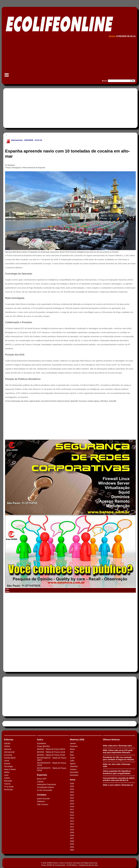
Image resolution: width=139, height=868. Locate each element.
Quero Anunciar (43, 799)
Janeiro (73, 743)
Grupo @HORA (43, 746)
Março (72, 749)
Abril (72, 752)
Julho (72, 761)
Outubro (73, 769)
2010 (72, 830)
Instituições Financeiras (47, 784)
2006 (72, 841)
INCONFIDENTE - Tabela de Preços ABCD (52, 759)
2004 (72, 847)
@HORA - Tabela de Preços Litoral (51, 752)
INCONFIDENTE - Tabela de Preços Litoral (52, 764)
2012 (72, 824)
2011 (72, 827)
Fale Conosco (43, 804)
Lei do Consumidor (45, 790)
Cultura (7, 778)
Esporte (7, 764)
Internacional (17, 140)
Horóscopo (8, 789)
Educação (8, 781)
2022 (72, 795)
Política (7, 746)
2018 (72, 806)
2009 (72, 832)
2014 (72, 818)
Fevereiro (74, 746)
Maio (72, 755)
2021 (72, 798)
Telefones (41, 801)
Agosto (73, 764)
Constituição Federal (45, 787)
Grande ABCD (10, 758)
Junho (72, 758)
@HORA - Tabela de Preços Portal (51, 755)
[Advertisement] (69, 58)
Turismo (7, 784)
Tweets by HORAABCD (13, 724)
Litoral (6, 761)
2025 (72, 786)
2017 (72, 809)
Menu (7, 76)
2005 (72, 844)
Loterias (40, 782)
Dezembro (74, 775)
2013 (72, 821)
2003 (72, 850)
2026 (72, 784)
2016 (72, 812)
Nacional (8, 749)
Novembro (74, 772)
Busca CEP (42, 779)
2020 (72, 801)
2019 (72, 804)
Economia (8, 755)
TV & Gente (9, 787)
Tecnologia (8, 766)
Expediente (42, 743)
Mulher (7, 772)
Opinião (7, 743)
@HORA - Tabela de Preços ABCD (51, 749)
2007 (72, 838)
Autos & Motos (10, 769)
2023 (72, 792)
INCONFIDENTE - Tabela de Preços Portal (52, 769)
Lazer (6, 775)
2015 (72, 815)
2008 (72, 835)
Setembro (74, 766)
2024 (72, 789)
